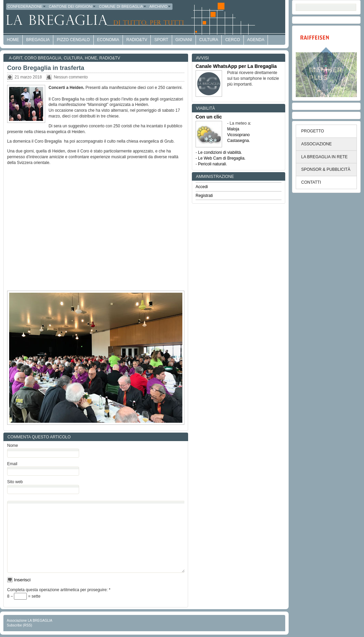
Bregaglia (38, 40)
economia (108, 40)
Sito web (15, 482)
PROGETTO (313, 131)
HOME (13, 40)
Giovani (184, 40)
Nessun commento (71, 77)
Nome (13, 445)
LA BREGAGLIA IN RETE (324, 157)
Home (91, 58)
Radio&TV (137, 40)
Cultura (209, 40)
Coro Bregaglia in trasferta (46, 68)
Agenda (256, 40)
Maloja (233, 129)
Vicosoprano (239, 135)
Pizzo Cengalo (73, 40)
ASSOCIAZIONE (316, 144)
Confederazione (27, 6)
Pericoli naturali (212, 164)
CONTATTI (311, 182)
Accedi (202, 187)
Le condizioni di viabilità (219, 152)
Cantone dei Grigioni (73, 6)
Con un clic (209, 117)
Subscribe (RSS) (19, 625)
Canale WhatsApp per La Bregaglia (236, 66)
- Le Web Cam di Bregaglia (220, 158)
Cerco (232, 40)
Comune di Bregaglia (123, 6)
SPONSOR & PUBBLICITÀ (326, 169)
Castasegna (238, 141)
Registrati (204, 196)
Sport (161, 40)
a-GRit (15, 58)
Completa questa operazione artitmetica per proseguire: (59, 590)
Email (12, 464)
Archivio (160, 6)
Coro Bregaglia (43, 58)
